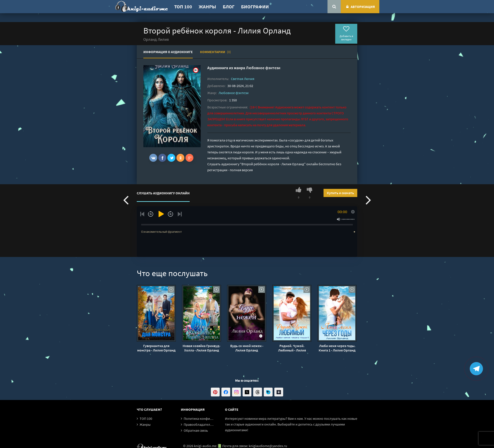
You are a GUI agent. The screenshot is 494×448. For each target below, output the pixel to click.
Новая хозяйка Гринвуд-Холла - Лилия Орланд (201, 348)
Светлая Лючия (243, 79)
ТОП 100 (183, 7)
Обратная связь (196, 430)
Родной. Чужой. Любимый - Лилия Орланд (292, 348)
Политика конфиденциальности (209, 418)
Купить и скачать (340, 193)
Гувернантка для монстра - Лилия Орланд (156, 348)
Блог (229, 7)
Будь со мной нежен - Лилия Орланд (247, 348)
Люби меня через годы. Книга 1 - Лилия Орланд (337, 348)
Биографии (255, 7)
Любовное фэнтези (263, 68)
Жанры (207, 7)
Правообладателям (199, 424)
